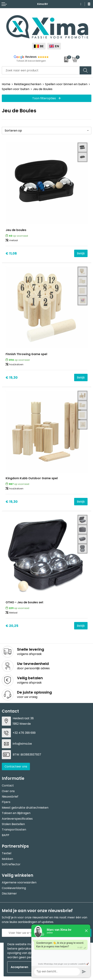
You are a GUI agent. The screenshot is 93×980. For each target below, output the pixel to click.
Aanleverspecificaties (17, 819)
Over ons (8, 791)
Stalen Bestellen (13, 824)
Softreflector (11, 864)
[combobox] (41, 70)
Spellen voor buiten (16, 89)
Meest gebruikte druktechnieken (25, 808)
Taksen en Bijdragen (16, 813)
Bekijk (81, 253)
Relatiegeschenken (28, 84)
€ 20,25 (12, 626)
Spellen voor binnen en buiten (66, 84)
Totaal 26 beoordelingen (31, 61)
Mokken (7, 859)
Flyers (6, 802)
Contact (8, 786)
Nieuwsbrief (10, 797)
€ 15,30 (12, 377)
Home (6, 84)
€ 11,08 (11, 253)
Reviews (31, 57)
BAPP (6, 835)
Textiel (7, 853)
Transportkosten (14, 830)
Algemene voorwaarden (19, 882)
